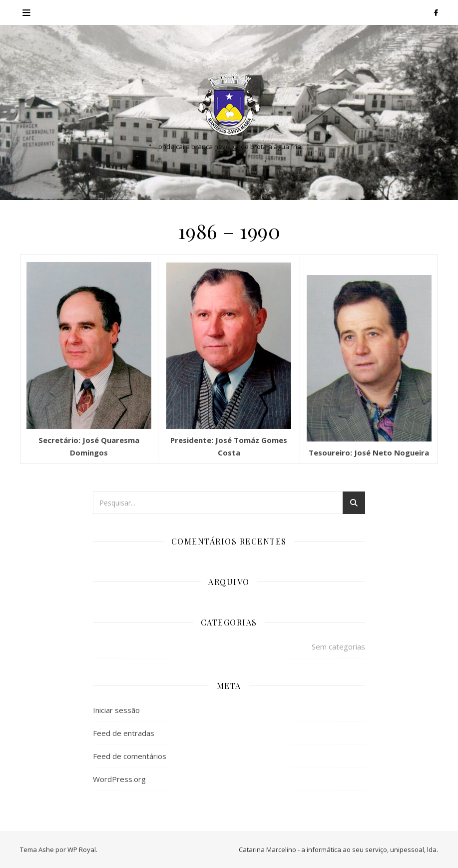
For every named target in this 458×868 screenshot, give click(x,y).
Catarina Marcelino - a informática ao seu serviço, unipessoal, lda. (338, 849)
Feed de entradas (124, 733)
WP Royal (82, 849)
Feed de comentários (130, 756)
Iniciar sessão (116, 710)
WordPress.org (119, 779)
